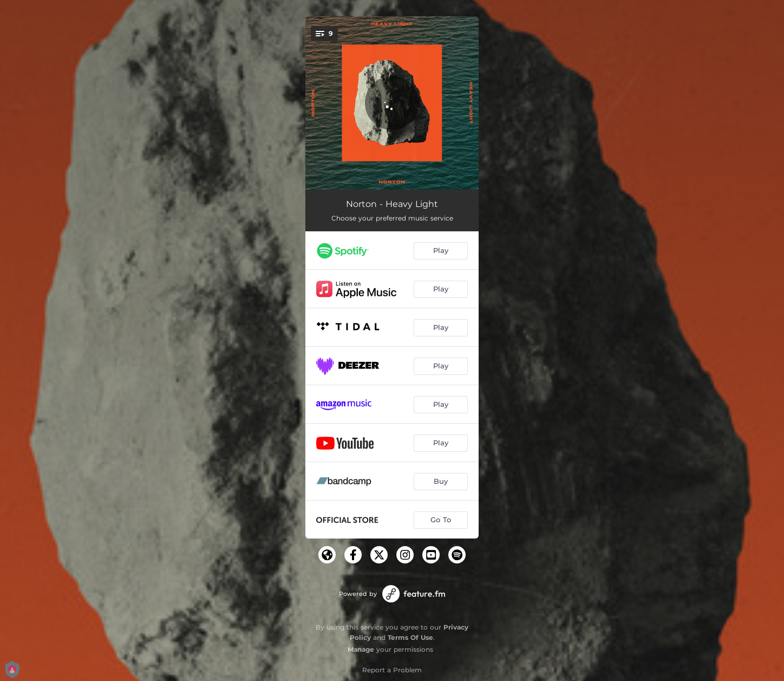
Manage (361, 649)
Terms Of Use (410, 637)
